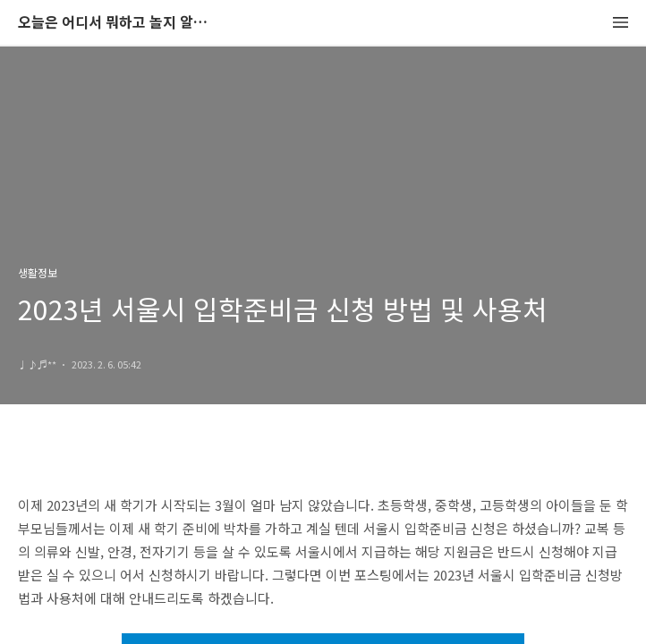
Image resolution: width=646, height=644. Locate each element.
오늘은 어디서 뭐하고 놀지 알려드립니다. (116, 23)
